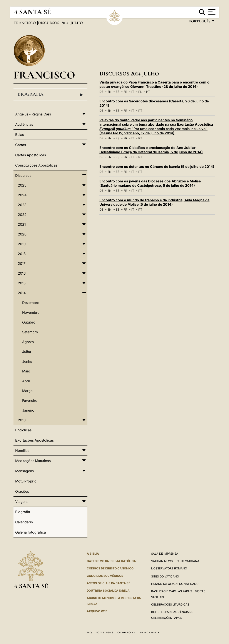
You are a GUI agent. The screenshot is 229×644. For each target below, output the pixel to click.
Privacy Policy (150, 632)
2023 (22, 205)
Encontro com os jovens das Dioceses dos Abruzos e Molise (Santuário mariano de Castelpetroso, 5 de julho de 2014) (150, 183)
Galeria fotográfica (31, 532)
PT (148, 92)
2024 (22, 195)
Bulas (20, 135)
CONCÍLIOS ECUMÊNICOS (105, 576)
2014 (65, 23)
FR (125, 92)
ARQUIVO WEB (97, 611)
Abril (26, 381)
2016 (22, 273)
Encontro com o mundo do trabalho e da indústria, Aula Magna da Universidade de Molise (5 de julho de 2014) (154, 202)
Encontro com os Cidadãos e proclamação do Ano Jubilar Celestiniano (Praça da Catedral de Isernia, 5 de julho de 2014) (151, 150)
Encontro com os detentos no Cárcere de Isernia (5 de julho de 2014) (157, 167)
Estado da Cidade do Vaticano (175, 584)
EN (109, 92)
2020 (22, 234)
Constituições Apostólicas (36, 165)
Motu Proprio (26, 481)
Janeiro (28, 410)
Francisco (25, 23)
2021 (22, 224)
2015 (22, 283)
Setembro (30, 332)
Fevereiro (30, 400)
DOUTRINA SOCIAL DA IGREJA (108, 591)
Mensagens (24, 471)
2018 (22, 254)
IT (133, 92)
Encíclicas (23, 430)
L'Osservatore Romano (169, 568)
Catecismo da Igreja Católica (111, 561)
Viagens (22, 502)
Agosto (28, 342)
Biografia (51, 94)
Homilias (22, 450)
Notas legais (104, 632)
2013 (22, 420)
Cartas (21, 145)
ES (118, 92)
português (200, 22)
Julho (27, 352)
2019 (22, 244)
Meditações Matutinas (33, 461)
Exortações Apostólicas (34, 440)
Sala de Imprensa (165, 554)
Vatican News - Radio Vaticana (175, 561)
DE (101, 92)
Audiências (24, 124)
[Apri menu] (211, 12)
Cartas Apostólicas (31, 155)
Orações (22, 491)
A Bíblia (93, 554)
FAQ (89, 632)
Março (27, 391)
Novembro (31, 312)
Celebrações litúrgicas (170, 604)
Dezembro (31, 303)
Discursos (49, 23)
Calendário (24, 522)
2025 (22, 185)
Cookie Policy (126, 632)
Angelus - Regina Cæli (33, 114)
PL (140, 92)
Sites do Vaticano (165, 576)
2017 (22, 264)
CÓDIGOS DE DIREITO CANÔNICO (110, 568)
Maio (26, 371)
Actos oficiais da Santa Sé (109, 583)
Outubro (29, 322)
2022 (22, 215)
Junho (27, 361)
